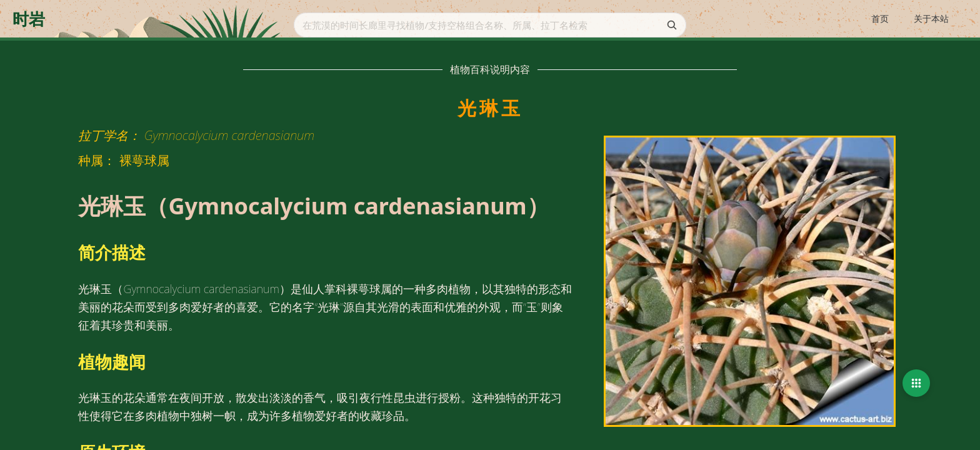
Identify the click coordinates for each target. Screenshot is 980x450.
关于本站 (931, 18)
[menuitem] (880, 19)
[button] (916, 383)
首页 (880, 18)
